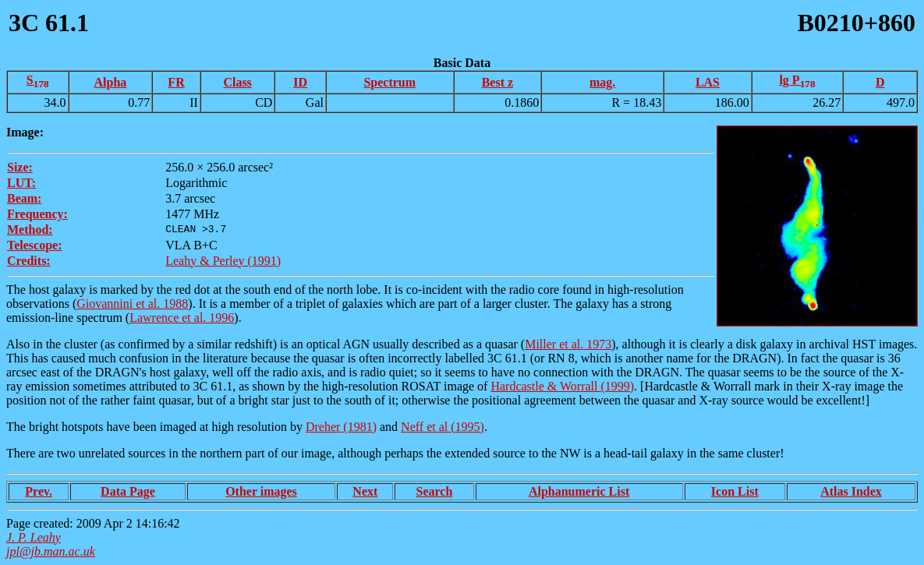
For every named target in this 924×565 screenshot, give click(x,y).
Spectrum (389, 82)
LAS (708, 82)
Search (434, 491)
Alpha (111, 82)
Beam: (24, 198)
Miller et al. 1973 (568, 344)
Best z (497, 82)
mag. (602, 82)
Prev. (39, 491)
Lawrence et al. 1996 (182, 318)
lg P (797, 80)
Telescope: (35, 245)
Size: (20, 167)
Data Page (128, 491)
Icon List (735, 491)
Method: (30, 230)
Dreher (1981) (341, 427)
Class (237, 82)
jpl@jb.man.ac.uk (51, 551)
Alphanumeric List (579, 491)
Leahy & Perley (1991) (223, 261)
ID (300, 82)
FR (176, 82)
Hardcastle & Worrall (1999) (562, 386)
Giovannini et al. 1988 (132, 304)
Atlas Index (851, 491)
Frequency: (37, 214)
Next (365, 491)
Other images (261, 491)
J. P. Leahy (34, 537)
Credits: (29, 261)
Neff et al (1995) (443, 427)
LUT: (21, 183)
